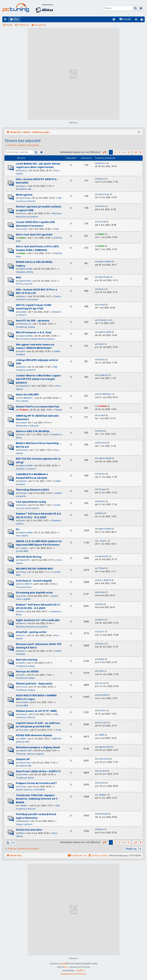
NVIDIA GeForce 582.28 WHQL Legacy (34, 264)
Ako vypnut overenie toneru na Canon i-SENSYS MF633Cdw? (35, 346)
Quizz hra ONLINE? (27, 395)
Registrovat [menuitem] (143, 20)
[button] (105, 152)
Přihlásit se (23, 25)
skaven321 (24, 560)
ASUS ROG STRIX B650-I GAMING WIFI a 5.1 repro (36, 697)
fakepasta (24, 821)
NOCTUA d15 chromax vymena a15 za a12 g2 (38, 461)
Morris (22, 623)
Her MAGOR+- (26, 398)
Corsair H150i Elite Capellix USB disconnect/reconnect (35, 224)
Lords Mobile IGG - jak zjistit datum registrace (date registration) (38, 166)
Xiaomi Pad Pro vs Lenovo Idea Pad (37, 407)
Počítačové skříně (25, 778)
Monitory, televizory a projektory (32, 627)
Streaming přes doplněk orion (34, 593)
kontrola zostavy (27, 660)
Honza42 (24, 702)
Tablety (58, 410)
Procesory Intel (24, 587)
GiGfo (22, 675)
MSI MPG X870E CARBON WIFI (34, 569)
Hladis (22, 238)
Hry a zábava (22, 401)
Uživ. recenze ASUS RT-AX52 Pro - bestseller (37, 181)
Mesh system (24, 195)
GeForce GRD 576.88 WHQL (33, 431)
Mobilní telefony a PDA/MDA (30, 790)
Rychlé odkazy (6, 20)
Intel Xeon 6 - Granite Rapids (34, 581)
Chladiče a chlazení (26, 469)
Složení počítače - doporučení (34, 684)
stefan (22, 663)
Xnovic (23, 213)
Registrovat (40, 25)
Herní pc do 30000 (27, 671)
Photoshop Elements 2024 (33, 490)
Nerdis (22, 367)
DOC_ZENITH (26, 584)
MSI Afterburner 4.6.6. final (34, 332)
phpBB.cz (81, 971)
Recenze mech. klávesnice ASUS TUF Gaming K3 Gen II (39, 646)
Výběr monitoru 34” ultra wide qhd (38, 620)
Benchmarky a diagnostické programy (35, 339)
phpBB (64, 964)
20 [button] (136, 152)
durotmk (23, 775)
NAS (18, 277)
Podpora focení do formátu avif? (36, 783)
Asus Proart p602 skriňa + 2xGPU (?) (38, 771)
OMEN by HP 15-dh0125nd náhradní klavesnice (37, 418)
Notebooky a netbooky (27, 426)
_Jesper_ (24, 548)
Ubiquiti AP (23, 759)
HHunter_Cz (25, 324)
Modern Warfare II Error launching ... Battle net (39, 445)
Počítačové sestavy (25, 327)
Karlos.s (23, 171)
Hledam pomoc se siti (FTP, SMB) (36, 711)
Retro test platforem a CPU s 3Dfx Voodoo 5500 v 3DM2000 (37, 248)
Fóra (16, 19)
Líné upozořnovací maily (31, 502)
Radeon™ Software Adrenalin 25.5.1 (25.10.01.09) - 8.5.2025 (38, 606)
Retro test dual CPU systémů (34, 235)
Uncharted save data (29, 830)
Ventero (23, 714)
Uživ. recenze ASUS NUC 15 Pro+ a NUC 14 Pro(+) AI (36, 291)
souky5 (23, 312)
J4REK (22, 739)
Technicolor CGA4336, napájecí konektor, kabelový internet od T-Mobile (37, 799)
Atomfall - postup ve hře (31, 632)
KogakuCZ (24, 386)
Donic (22, 635)
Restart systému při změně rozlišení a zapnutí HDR (39, 208)
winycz (23, 186)
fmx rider (24, 730)
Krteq (22, 435)
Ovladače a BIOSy (24, 272)
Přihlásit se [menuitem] (137, 20)
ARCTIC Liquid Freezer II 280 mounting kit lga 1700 (34, 307)
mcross (23, 687)
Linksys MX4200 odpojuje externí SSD (37, 362)
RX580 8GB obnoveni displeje (34, 735)
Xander (23, 481)
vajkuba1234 (25, 751)
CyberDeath (25, 281)
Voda (56, 229)
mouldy (23, 229)
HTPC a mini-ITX (24, 284)
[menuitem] (114, 19)
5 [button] (128, 152)
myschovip (25, 198)
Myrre (22, 833)
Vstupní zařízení (24, 824)
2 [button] (115, 152)
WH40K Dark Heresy (29, 557)
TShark (23, 572)
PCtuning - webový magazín (30, 754)
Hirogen (23, 493)
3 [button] (120, 152)
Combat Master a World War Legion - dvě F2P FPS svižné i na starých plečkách (39, 379)
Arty (66, 967)
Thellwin (24, 410)
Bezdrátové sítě (24, 189)
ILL (18, 529)
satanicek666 (26, 269)
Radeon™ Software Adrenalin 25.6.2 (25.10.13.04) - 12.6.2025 (38, 515)
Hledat (9, 25)
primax (23, 596)
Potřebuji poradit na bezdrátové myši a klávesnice (36, 816)
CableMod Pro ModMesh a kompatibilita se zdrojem (32, 476)
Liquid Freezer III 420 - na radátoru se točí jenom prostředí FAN (38, 725)
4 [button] (124, 152)
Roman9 (23, 450)
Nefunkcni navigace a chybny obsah (38, 747)
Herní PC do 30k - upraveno (33, 321)
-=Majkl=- (24, 806)
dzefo (22, 351)
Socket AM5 (22, 551)
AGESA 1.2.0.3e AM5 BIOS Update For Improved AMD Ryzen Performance (39, 543)
